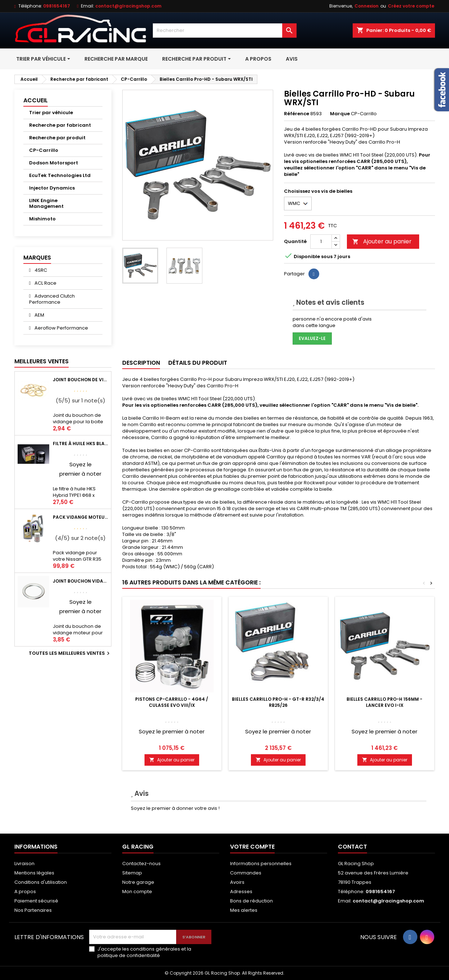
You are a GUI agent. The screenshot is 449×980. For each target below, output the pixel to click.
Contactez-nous (141, 864)
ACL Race (45, 283)
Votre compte (252, 847)
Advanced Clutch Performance (52, 299)
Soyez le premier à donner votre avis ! (175, 808)
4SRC (40, 270)
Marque (340, 114)
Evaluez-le (312, 338)
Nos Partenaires (33, 910)
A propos (25, 892)
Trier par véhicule (51, 113)
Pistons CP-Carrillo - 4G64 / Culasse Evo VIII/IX (172, 702)
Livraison (24, 864)
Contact (352, 847)
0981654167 (57, 6)
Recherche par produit (57, 138)
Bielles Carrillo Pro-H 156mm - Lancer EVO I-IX (384, 702)
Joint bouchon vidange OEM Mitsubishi (81, 581)
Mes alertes (244, 910)
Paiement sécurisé (36, 901)
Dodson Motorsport (54, 163)
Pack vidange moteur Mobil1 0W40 (81, 517)
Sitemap (132, 873)
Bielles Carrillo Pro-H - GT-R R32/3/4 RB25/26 (278, 702)
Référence (297, 114)
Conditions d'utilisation (41, 882)
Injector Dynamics (52, 188)
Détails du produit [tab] (198, 363)
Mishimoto (42, 219)
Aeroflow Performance (61, 328)
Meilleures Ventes (42, 361)
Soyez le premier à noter (172, 731)
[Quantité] (321, 242)
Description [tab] (141, 363)
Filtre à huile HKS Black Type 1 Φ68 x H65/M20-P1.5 (81, 444)
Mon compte (137, 892)
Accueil (36, 100)
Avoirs (237, 882)
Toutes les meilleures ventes (70, 653)
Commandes (246, 873)
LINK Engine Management (46, 203)
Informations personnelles (261, 864)
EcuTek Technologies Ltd (60, 175)
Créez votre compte (411, 6)
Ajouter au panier (382, 241)
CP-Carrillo (44, 150)
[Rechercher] (225, 31)
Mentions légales (34, 873)
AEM (39, 315)
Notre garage (138, 882)
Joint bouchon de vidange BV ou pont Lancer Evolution (81, 380)
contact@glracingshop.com (128, 6)
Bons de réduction (251, 901)
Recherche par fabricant (60, 125)
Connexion (366, 6)
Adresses (241, 892)
